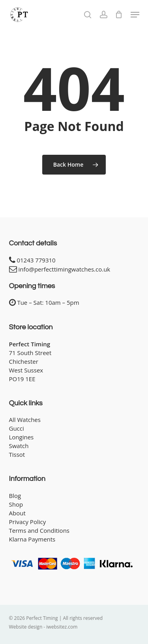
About (17, 513)
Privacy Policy (28, 522)
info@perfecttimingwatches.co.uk (64, 269)
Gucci (17, 428)
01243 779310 (36, 260)
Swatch (19, 446)
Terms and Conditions (39, 530)
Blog (15, 496)
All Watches (25, 420)
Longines (22, 437)
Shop (16, 504)
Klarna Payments (32, 539)
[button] (135, 15)
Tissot (17, 454)
